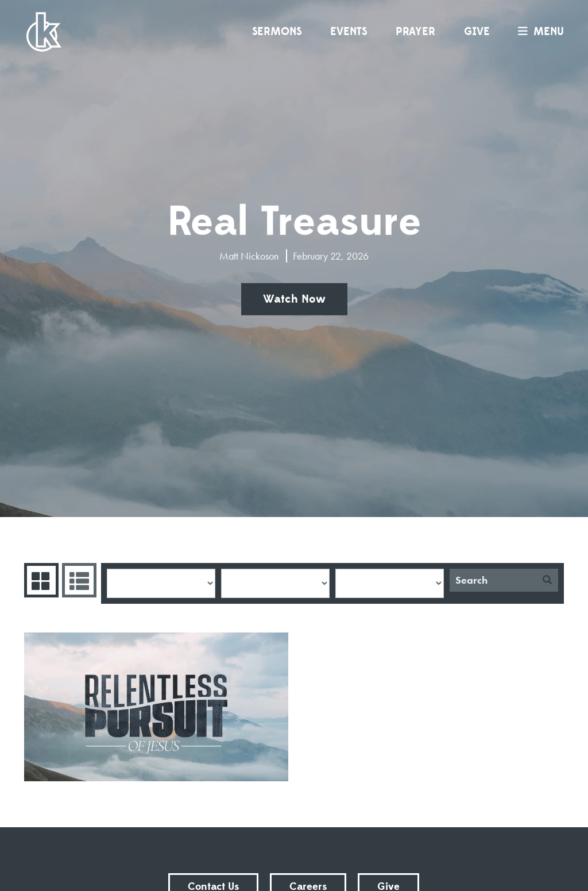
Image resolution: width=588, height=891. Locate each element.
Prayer (415, 32)
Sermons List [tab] (78, 580)
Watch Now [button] (294, 299)
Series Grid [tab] (40, 580)
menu (538, 32)
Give (477, 32)
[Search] (493, 580)
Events (349, 32)
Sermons (277, 32)
